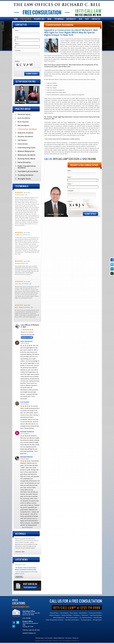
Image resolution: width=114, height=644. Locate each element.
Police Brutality (24, 164)
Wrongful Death (24, 180)
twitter (112, 264)
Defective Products (25, 134)
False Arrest (23, 145)
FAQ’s (87, 19)
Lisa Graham (25, 403)
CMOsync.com (75, 642)
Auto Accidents (24, 119)
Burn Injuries (23, 123)
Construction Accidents (27, 130)
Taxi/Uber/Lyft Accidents (28, 173)
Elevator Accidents (25, 138)
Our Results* (71, 19)
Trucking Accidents (25, 176)
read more (19, 578)
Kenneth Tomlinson (27, 433)
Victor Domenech (26, 343)
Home (16, 19)
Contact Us (96, 19)
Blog (81, 19)
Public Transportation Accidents (27, 168)
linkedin (112, 269)
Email (70, 178)
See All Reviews (27, 529)
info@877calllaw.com (29, 634)
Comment (70, 191)
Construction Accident (69, 31)
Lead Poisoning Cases (26, 149)
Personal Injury (24, 116)
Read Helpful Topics (30, 589)
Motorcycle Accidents (26, 156)
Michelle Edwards (27, 458)
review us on (27, 338)
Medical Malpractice (26, 153)
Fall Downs (22, 141)
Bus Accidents (23, 127)
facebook (112, 260)
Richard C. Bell (39, 19)
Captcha (70, 202)
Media (49, 19)
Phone (70, 185)
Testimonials (59, 19)
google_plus (112, 273)
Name (70, 171)
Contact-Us (75, 639)
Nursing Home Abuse (26, 160)
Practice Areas (26, 19)
